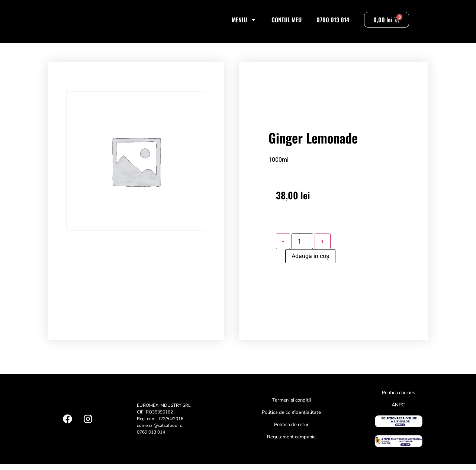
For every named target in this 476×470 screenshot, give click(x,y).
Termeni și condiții (292, 406)
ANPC (398, 411)
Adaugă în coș (310, 262)
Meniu (244, 23)
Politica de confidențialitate (291, 419)
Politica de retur (291, 431)
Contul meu (287, 23)
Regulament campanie (291, 443)
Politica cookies (398, 399)
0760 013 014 (333, 23)
